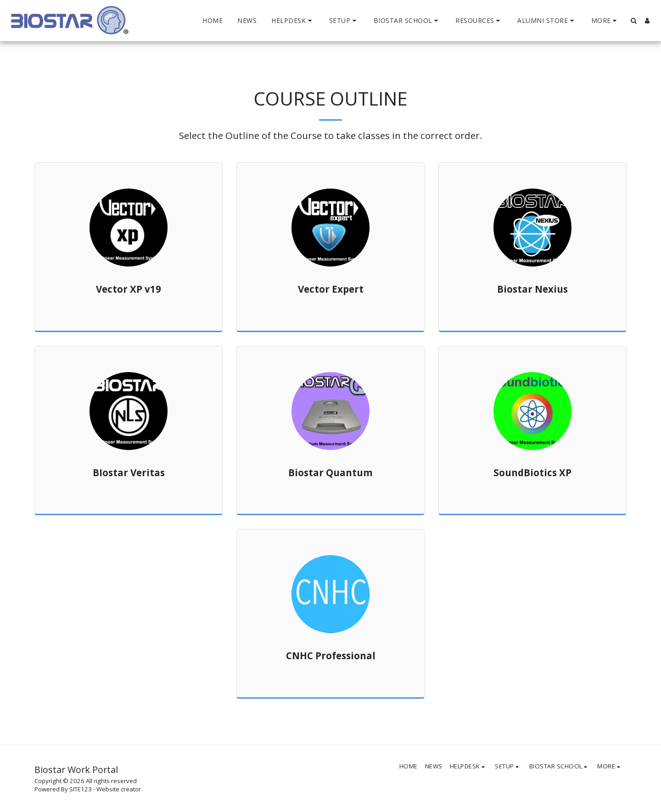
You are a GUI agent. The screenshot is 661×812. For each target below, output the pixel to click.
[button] (293, 21)
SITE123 (81, 789)
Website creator (119, 789)
